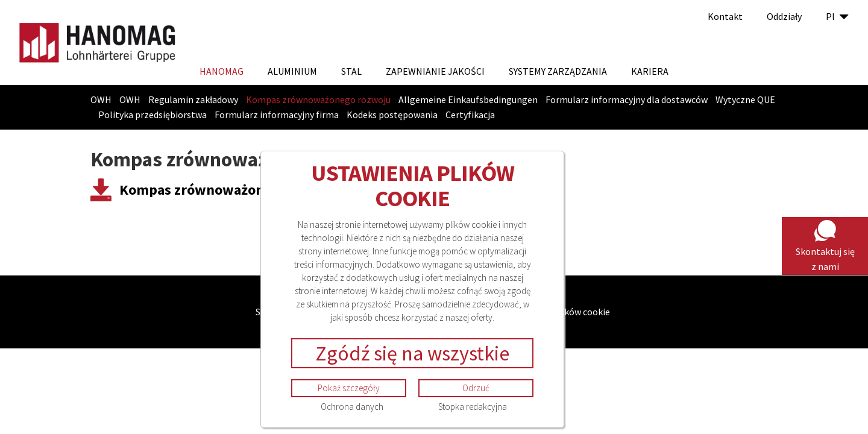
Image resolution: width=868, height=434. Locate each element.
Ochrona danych (352, 407)
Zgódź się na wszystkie (412, 353)
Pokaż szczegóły (349, 388)
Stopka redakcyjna (473, 407)
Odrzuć (476, 388)
